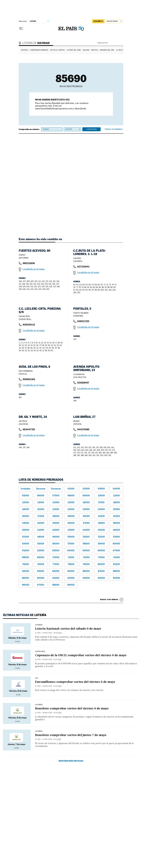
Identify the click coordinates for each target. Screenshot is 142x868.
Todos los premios (113, 129)
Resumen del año (107, 50)
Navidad (86, 50)
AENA (116, 43)
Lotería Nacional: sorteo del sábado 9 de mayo (68, 629)
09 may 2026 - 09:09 (52, 633)
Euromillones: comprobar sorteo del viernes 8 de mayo (75, 682)
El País (38, 633)
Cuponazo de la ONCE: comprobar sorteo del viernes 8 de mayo (81, 655)
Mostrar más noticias (71, 761)
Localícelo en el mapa (34, 269)
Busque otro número (109, 600)
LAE (37, 678)
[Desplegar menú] (21, 28)
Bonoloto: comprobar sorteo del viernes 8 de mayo (72, 709)
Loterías (39, 625)
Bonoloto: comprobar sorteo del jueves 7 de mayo (71, 735)
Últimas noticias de (25, 615)
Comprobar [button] (91, 129)
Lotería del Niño (74, 50)
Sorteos (24, 50)
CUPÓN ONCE (40, 652)
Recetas (95, 50)
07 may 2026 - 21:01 (52, 739)
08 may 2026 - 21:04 (52, 660)
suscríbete (98, 21)
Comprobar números (39, 50)
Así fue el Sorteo (57, 50)
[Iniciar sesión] (114, 21)
